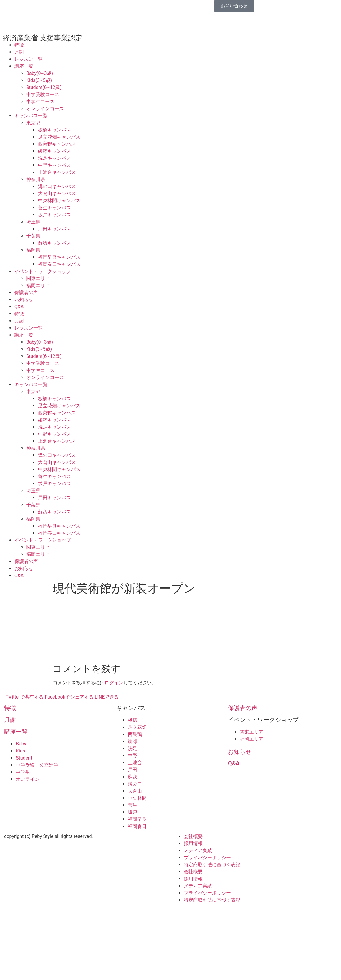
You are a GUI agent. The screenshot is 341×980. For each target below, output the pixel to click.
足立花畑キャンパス (59, 137)
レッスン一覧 (29, 59)
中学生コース (40, 102)
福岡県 (33, 250)
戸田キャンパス (54, 229)
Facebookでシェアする (69, 697)
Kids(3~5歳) (39, 80)
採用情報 (193, 843)
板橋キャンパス (54, 130)
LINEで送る (107, 697)
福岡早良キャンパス (59, 257)
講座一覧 (24, 66)
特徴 (19, 45)
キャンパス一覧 (31, 116)
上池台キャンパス (57, 172)
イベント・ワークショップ (43, 271)
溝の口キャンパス (57, 186)
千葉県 (33, 236)
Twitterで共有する (25, 697)
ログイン (114, 683)
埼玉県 (33, 222)
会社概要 (193, 836)
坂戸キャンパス (54, 215)
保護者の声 (26, 293)
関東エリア (38, 278)
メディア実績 (198, 850)
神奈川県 (36, 179)
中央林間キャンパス (59, 201)
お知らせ (24, 300)
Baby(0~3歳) (40, 73)
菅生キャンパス (54, 208)
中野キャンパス (54, 165)
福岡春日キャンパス (59, 264)
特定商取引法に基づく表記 (212, 865)
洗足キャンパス (54, 158)
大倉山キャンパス (57, 193)
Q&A (19, 307)
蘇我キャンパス (54, 243)
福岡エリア (38, 285)
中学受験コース (43, 94)
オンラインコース (45, 109)
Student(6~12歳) (44, 87)
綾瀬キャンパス (54, 151)
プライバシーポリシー (207, 858)
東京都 (33, 123)
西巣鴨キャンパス (57, 144)
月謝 (19, 52)
